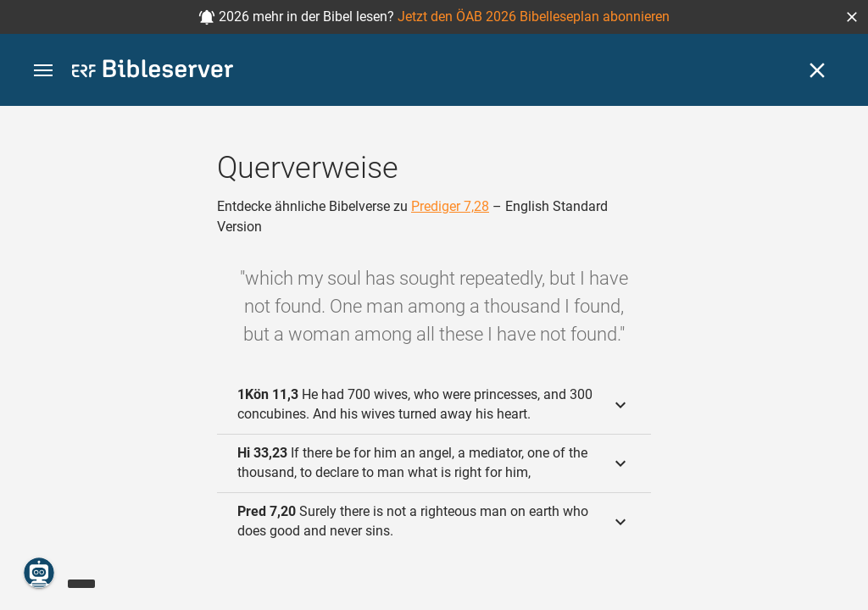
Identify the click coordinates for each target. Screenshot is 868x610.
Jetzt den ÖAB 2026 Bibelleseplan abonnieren (534, 17)
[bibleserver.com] (153, 72)
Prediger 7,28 (450, 206)
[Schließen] (817, 70)
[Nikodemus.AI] (39, 573)
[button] (852, 17)
